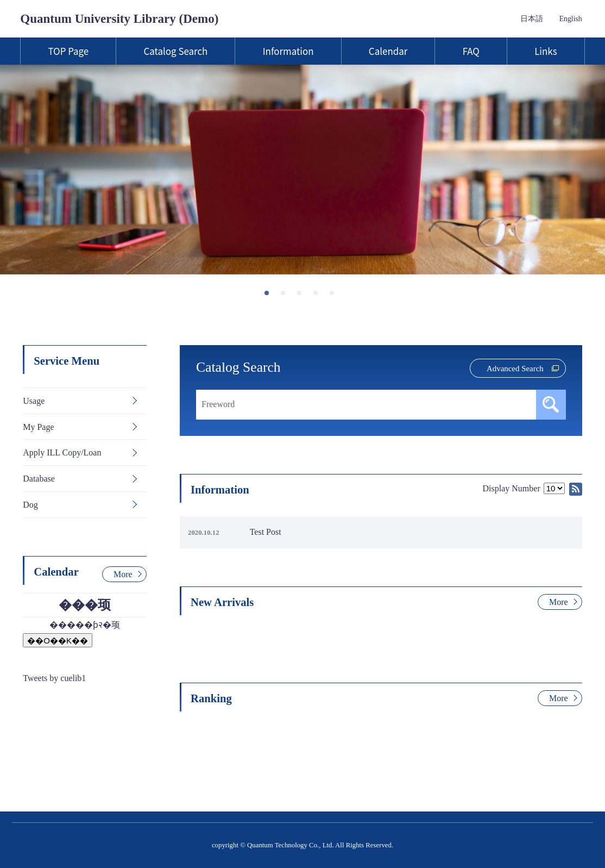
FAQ (471, 51)
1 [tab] (270, 296)
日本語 (532, 19)
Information (288, 51)
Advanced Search (515, 369)
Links (546, 51)
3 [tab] (302, 296)
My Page (38, 427)
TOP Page (68, 51)
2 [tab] (286, 296)
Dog (30, 505)
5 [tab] (335, 296)
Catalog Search (175, 51)
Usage (34, 401)
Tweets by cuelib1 (54, 678)
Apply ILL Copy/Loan (62, 452)
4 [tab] (319, 296)
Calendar (388, 51)
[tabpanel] (302, 170)
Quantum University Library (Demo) (119, 18)
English (571, 19)
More (559, 602)
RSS (576, 489)
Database (39, 479)
